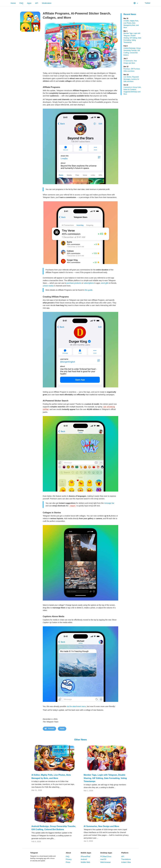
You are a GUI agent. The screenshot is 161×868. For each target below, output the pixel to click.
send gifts (105, 283)
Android (84, 859)
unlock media (48, 286)
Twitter (146, 3)
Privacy (69, 859)
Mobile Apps (86, 853)
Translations (126, 859)
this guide (89, 290)
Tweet (62, 729)
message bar (109, 503)
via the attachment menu (76, 706)
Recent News (130, 14)
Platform (125, 853)
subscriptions (89, 283)
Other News (80, 740)
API (37, 3)
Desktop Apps (106, 853)
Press (68, 862)
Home (13, 3)
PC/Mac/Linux (106, 856)
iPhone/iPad (86, 856)
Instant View (126, 862)
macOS (103, 859)
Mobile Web (85, 862)
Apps (29, 3)
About (68, 853)
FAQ (21, 3)
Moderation (47, 3)
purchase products (74, 283)
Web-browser (105, 862)
